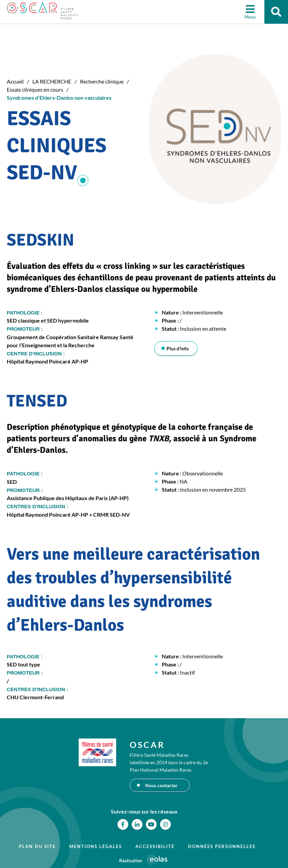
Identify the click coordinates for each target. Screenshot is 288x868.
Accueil (15, 81)
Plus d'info (178, 348)
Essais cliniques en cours (35, 89)
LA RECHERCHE (52, 81)
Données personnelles (222, 846)
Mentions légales (96, 846)
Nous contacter (161, 785)
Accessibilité (155, 846)
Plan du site (37, 846)
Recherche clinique (102, 81)
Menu (250, 17)
